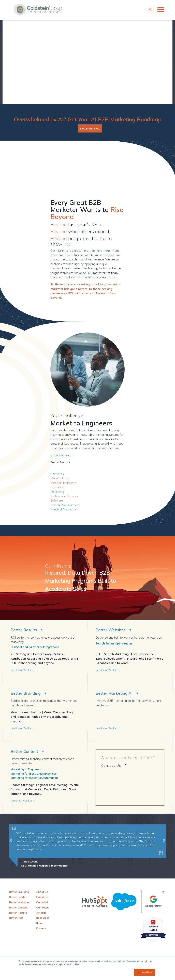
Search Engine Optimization (115, 644)
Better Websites (112, 630)
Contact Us (111, 766)
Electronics (57, 474)
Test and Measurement (66, 505)
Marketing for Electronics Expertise (35, 775)
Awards (41, 914)
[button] (11, 848)
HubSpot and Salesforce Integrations (37, 647)
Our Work (42, 904)
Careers (41, 930)
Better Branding (27, 694)
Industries (42, 899)
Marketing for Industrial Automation (36, 779)
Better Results (25, 630)
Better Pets (16, 919)
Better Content (25, 752)
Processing (58, 492)
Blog (39, 924)
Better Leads (17, 899)
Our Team (42, 909)
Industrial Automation (64, 509)
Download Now (90, 128)
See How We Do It (23, 670)
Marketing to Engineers (27, 770)
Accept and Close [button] (144, 972)
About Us (42, 893)
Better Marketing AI (115, 694)
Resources (43, 919)
